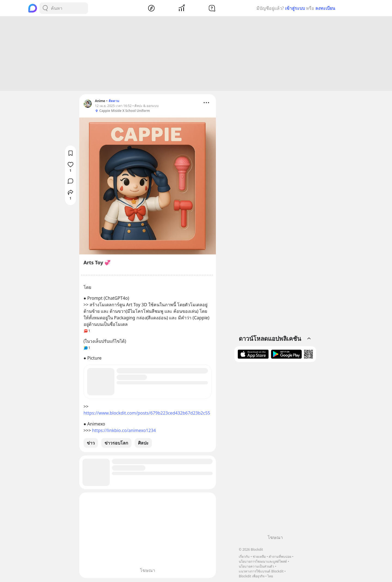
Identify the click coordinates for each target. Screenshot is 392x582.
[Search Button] (45, 8)
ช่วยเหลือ (259, 557)
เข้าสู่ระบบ (295, 8)
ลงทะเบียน (325, 8)
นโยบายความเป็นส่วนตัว (256, 566)
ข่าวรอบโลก (116, 444)
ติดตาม (114, 102)
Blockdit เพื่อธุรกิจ (252, 576)
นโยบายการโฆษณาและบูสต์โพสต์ (263, 561)
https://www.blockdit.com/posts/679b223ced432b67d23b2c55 (147, 414)
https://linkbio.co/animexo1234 (124, 431)
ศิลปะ (143, 444)
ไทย (270, 576)
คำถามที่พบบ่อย (280, 557)
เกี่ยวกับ (244, 557)
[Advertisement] (196, 54)
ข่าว (91, 444)
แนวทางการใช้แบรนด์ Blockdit (261, 571)
